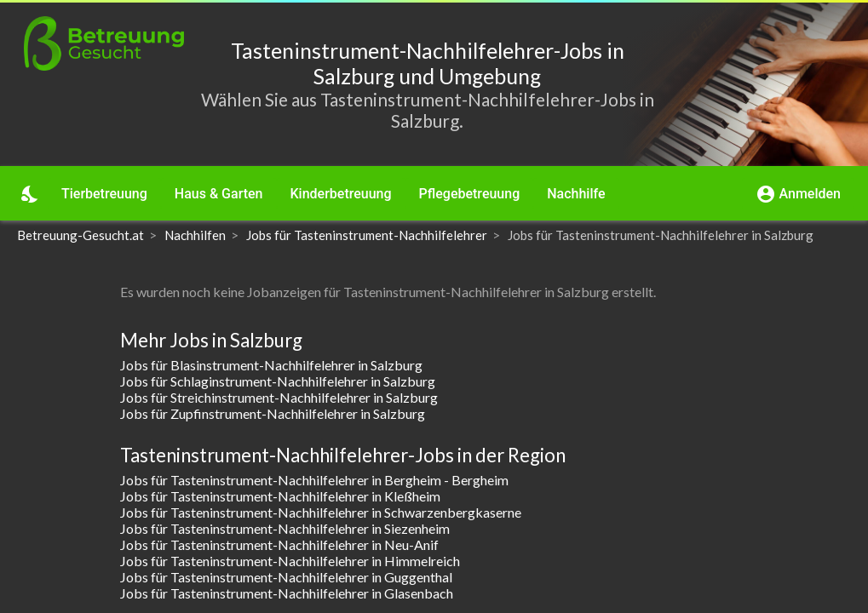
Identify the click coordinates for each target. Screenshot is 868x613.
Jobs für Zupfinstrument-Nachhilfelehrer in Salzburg (273, 413)
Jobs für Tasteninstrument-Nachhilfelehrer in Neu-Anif (279, 544)
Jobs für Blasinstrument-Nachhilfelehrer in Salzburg (271, 365)
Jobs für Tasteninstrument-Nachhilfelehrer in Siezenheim (285, 528)
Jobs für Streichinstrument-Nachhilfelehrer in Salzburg (279, 397)
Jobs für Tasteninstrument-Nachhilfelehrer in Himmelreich (290, 561)
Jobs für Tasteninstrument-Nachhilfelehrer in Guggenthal (286, 577)
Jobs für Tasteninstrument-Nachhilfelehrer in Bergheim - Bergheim (314, 480)
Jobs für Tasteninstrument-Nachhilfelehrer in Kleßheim (280, 496)
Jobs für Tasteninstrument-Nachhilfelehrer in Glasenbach (287, 593)
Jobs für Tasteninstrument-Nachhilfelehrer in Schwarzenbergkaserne (321, 512)
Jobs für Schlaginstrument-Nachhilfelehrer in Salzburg (278, 381)
